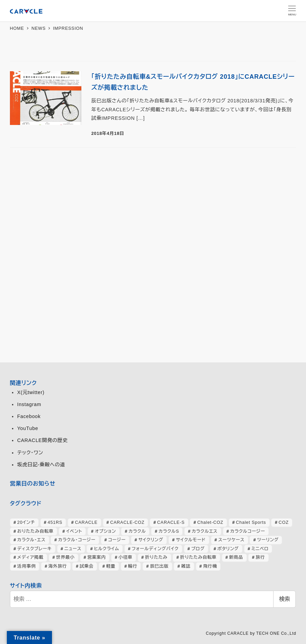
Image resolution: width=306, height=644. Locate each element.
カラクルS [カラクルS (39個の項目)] (169, 531)
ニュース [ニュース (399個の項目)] (73, 549)
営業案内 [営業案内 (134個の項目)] (96, 557)
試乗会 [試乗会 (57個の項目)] (87, 566)
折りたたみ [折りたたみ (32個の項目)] (156, 557)
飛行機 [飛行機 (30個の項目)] (210, 566)
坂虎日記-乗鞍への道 (41, 465)
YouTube (28, 428)
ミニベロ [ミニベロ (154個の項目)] (260, 549)
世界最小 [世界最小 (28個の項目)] (65, 557)
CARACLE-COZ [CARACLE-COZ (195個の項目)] (127, 522)
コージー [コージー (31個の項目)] (117, 540)
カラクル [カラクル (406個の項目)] (137, 531)
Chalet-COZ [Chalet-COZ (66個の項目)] (210, 522)
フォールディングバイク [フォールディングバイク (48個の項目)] (155, 549)
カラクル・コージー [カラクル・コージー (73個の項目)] (77, 540)
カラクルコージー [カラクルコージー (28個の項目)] (248, 531)
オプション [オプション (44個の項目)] (105, 531)
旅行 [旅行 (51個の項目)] (260, 557)
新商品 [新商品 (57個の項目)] (236, 557)
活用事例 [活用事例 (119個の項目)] (26, 566)
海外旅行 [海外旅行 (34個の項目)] (58, 566)
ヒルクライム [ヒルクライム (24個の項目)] (107, 549)
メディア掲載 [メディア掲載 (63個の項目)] (30, 557)
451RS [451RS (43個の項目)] (55, 522)
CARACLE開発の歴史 (42, 440)
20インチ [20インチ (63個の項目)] (26, 522)
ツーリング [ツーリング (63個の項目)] (268, 540)
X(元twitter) (31, 392)
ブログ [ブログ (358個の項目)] (198, 549)
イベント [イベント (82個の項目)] (74, 531)
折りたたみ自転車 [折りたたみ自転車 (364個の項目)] (198, 557)
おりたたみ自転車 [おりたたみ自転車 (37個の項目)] (35, 531)
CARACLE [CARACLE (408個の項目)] (86, 522)
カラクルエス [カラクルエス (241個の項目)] (205, 531)
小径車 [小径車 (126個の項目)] (126, 557)
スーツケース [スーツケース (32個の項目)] (231, 540)
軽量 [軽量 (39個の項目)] (111, 566)
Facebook (29, 416)
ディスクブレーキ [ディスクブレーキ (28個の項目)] (34, 549)
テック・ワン (30, 453)
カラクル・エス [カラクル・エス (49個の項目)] (31, 540)
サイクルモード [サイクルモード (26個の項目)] (191, 540)
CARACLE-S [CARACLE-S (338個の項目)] (171, 522)
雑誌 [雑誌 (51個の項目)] (186, 566)
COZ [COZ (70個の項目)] (284, 522)
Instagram (29, 404)
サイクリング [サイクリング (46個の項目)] (151, 540)
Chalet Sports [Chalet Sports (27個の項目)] (251, 522)
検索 (284, 599)
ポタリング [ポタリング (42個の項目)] (228, 549)
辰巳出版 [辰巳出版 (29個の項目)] (159, 566)
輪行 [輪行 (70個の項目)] (133, 566)
